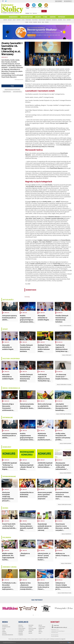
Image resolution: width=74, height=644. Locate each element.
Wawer (27, 22)
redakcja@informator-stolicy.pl (60, 627)
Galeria (38, 17)
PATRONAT (62, 17)
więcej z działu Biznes (66, 534)
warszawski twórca (17, 92)
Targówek (60, 20)
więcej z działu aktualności (65, 326)
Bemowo (5, 20)
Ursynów (69, 20)
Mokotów (19, 20)
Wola (43, 22)
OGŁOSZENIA (40, 6)
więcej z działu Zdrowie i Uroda (64, 593)
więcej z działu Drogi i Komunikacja (64, 414)
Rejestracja (68, 1)
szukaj (44, 11)
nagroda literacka (7, 92)
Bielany (14, 20)
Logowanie (59, 1)
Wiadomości (13, 17)
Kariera (53, 17)
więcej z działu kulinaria (66, 563)
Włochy (39, 22)
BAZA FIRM (46, 6)
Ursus (64, 20)
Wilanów (35, 22)
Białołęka (10, 20)
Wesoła (31, 22)
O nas (45, 17)
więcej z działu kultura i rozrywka (64, 384)
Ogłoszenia (35, 13)
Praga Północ (35, 20)
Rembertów (49, 20)
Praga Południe (42, 20)
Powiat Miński (28, 20)
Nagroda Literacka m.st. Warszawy (12, 89)
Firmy (31, 13)
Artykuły (27, 13)
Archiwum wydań (26, 17)
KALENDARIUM (34, 6)
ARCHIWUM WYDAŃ (28, 6)
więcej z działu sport (67, 355)
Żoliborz (47, 22)
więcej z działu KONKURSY (66, 473)
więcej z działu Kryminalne (65, 443)
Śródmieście (54, 20)
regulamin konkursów (8, 635)
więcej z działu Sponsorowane (65, 504)
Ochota (23, 20)
